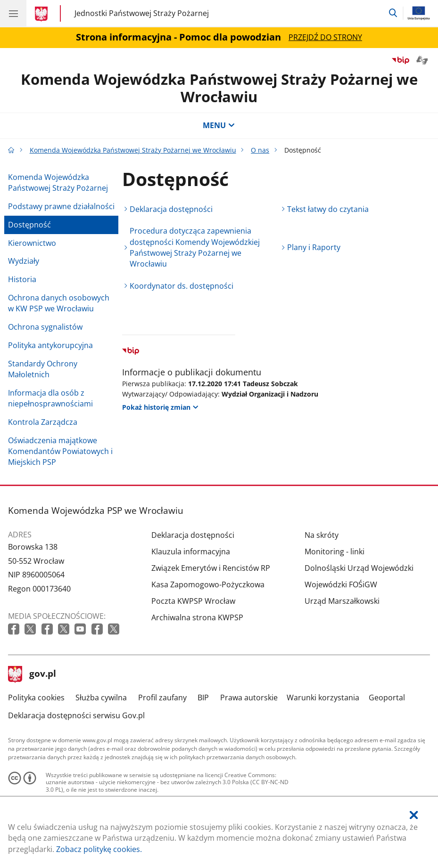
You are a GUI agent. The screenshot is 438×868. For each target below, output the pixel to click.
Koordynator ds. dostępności (182, 286)
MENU (219, 125)
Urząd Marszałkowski (342, 601)
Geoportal (387, 698)
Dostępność (29, 225)
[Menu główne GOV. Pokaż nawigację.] (13, 13)
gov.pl (32, 674)
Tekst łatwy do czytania (328, 209)
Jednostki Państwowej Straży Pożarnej (142, 13)
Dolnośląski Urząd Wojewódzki (359, 568)
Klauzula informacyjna (191, 552)
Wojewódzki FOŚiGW (341, 584)
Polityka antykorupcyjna (50, 345)
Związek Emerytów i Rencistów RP (211, 568)
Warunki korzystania (323, 698)
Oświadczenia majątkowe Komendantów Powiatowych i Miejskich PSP (60, 451)
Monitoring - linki (335, 552)
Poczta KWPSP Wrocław (193, 601)
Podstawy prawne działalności (61, 206)
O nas (260, 150)
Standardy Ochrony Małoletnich (43, 369)
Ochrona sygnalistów (45, 327)
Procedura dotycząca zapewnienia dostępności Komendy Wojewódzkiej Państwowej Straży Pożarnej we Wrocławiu (195, 247)
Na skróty (322, 535)
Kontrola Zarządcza (43, 422)
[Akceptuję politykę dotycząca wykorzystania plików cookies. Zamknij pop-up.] (414, 815)
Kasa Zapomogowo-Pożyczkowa (208, 584)
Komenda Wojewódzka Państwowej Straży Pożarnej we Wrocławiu (219, 88)
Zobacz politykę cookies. (99, 849)
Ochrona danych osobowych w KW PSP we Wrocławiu (59, 303)
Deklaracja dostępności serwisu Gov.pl (76, 715)
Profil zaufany (162, 698)
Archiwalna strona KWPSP (197, 617)
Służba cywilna (101, 698)
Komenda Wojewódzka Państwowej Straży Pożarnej (58, 183)
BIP (203, 698)
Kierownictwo (32, 243)
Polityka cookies (36, 698)
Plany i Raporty (314, 247)
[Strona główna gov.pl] (43, 14)
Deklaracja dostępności (171, 209)
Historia (22, 279)
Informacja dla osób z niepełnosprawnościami (50, 398)
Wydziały (24, 261)
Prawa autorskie (249, 698)
